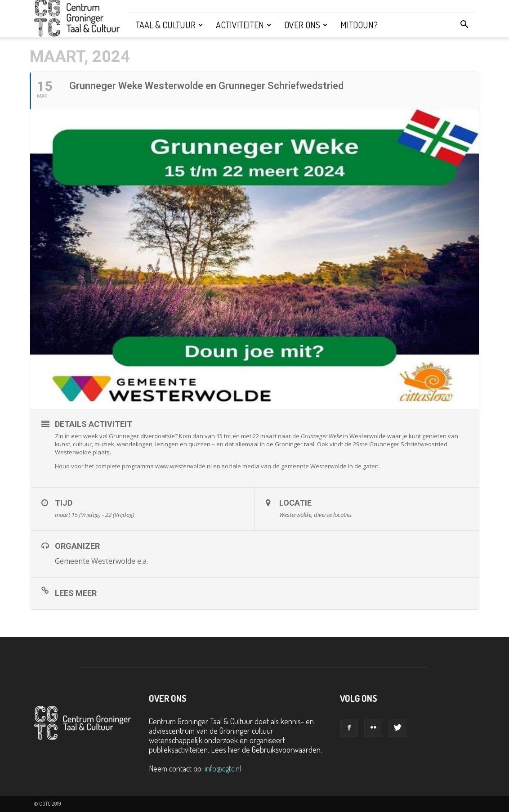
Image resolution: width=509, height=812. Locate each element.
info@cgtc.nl (223, 768)
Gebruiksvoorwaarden (286, 749)
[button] (464, 25)
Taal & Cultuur (169, 25)
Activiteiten (243, 25)
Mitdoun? (359, 25)
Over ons (306, 25)
